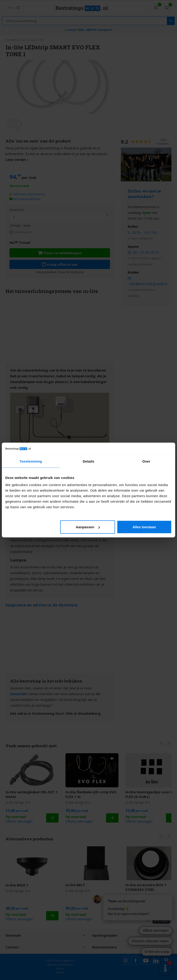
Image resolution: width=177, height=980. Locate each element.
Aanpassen (88, 527)
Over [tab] (146, 461)
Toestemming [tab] (31, 461)
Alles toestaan (144, 527)
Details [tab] (88, 461)
